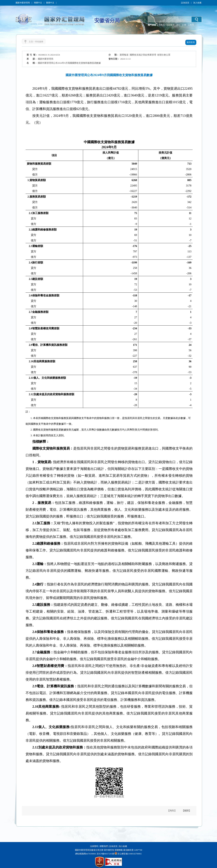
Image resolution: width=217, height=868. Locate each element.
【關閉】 (186, 811)
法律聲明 (94, 846)
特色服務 (39, 42)
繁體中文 (50, 3)
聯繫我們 (104, 846)
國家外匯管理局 (23, 3)
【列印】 (172, 811)
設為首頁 (185, 3)
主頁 (31, 42)
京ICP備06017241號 (105, 854)
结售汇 (162, 25)
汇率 (184, 25)
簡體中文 (38, 3)
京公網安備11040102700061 (130, 854)
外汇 (178, 25)
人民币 (191, 25)
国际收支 (171, 25)
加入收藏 (197, 3)
